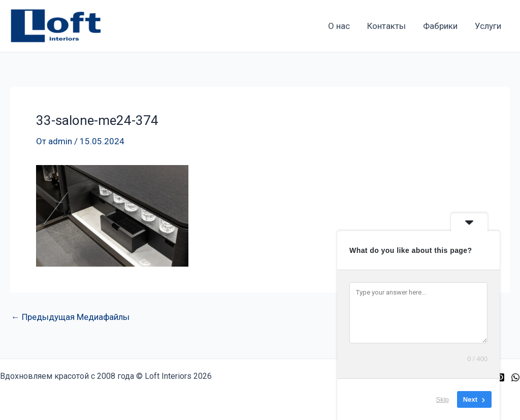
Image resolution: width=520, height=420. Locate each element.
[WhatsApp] (515, 377)
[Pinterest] (500, 377)
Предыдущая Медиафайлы (70, 317)
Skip (443, 399)
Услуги (488, 26)
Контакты (386, 26)
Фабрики (440, 26)
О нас (339, 26)
